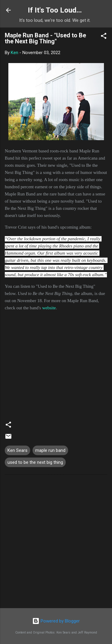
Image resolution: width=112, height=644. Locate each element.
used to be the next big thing (35, 462)
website (49, 308)
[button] (104, 37)
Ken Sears (17, 450)
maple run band (50, 450)
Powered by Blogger (56, 621)
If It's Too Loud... (55, 10)
